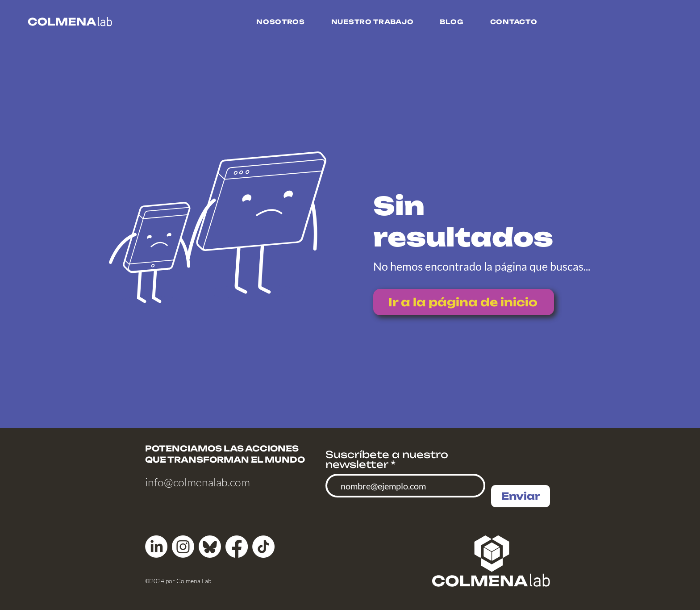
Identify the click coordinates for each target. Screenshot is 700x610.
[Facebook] (237, 547)
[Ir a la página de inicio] (464, 302)
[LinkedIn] (156, 547)
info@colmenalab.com (198, 482)
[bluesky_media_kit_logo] (210, 547)
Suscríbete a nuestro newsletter (387, 460)
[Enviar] (521, 496)
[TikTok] (263, 547)
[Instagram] (183, 547)
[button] (281, 22)
